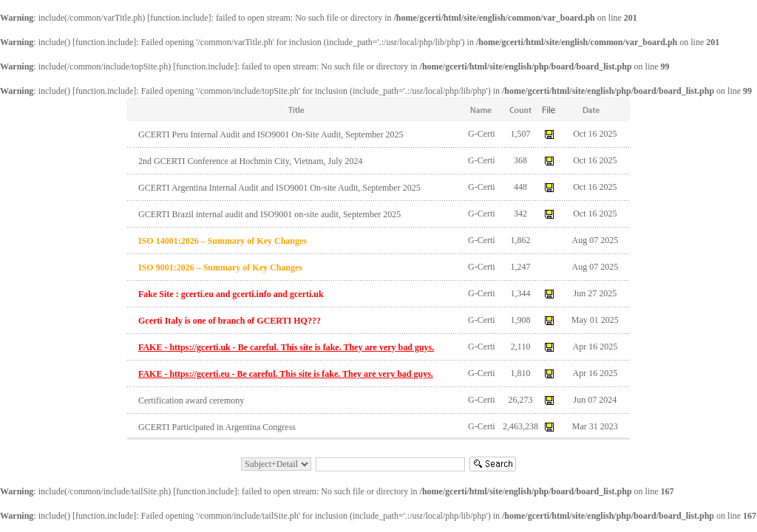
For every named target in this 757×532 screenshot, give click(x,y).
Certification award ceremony (191, 400)
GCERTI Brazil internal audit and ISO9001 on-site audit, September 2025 (269, 214)
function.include (179, 18)
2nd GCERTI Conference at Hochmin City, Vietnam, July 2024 (251, 161)
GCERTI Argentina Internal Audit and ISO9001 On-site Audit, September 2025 (279, 188)
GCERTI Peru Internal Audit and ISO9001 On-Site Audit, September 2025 (271, 134)
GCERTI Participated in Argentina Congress (217, 427)
